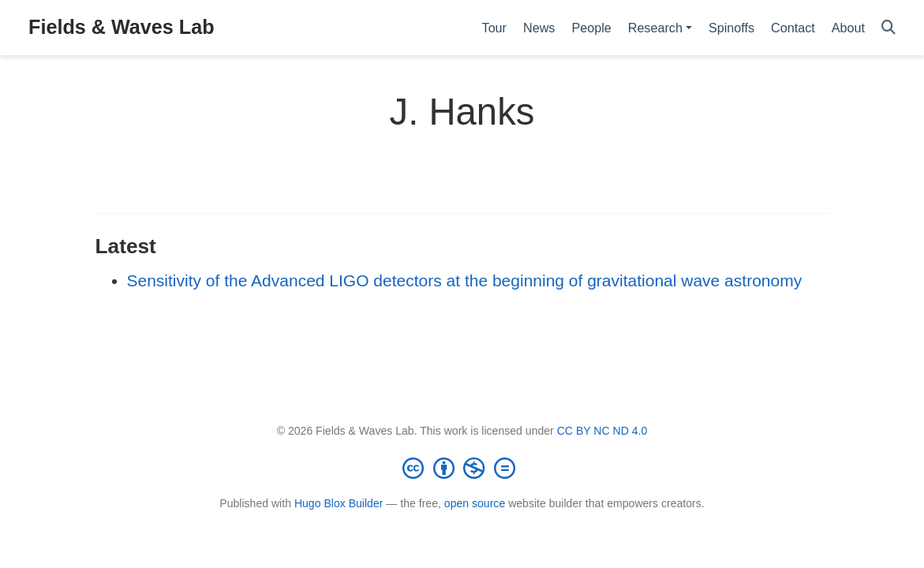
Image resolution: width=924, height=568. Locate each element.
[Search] (888, 28)
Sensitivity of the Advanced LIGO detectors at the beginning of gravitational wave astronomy (465, 280)
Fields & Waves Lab (122, 27)
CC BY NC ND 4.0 (602, 431)
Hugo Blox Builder (339, 503)
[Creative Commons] (462, 468)
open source (475, 503)
